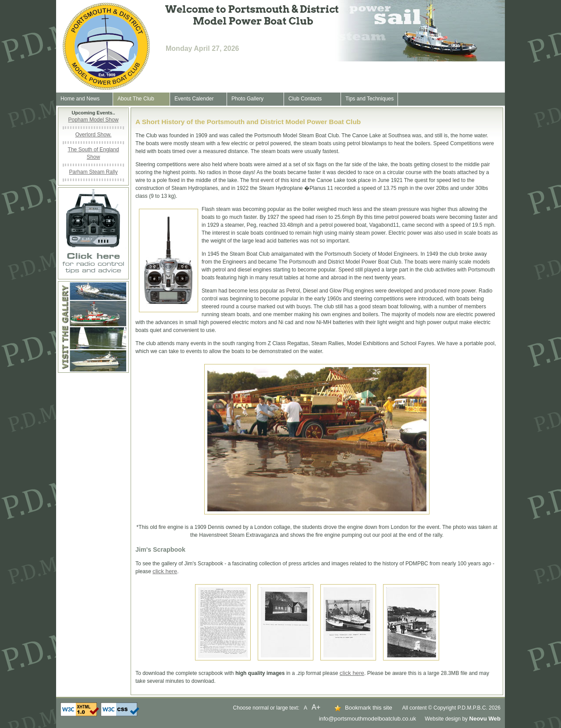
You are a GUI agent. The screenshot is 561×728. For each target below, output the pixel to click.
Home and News (80, 99)
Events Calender (194, 99)
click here (165, 571)
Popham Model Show (94, 120)
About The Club (136, 99)
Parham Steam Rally (94, 172)
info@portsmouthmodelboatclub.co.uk (368, 719)
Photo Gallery (247, 99)
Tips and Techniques (369, 99)
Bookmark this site (369, 708)
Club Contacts (305, 99)
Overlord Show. (94, 135)
